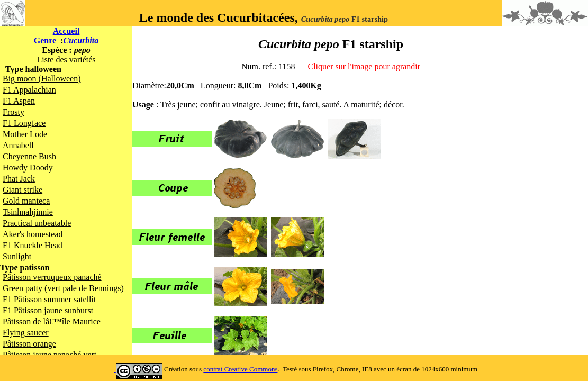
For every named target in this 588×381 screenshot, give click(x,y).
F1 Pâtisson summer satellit (49, 299)
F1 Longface (24, 123)
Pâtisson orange (29, 344)
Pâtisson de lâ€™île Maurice (52, 321)
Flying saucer (26, 333)
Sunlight (17, 256)
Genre (46, 40)
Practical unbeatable (37, 223)
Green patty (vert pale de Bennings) (63, 288)
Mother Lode (25, 134)
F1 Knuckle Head (33, 245)
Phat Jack (19, 179)
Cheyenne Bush (29, 156)
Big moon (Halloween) (42, 79)
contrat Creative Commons (240, 369)
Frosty (13, 112)
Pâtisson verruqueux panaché (52, 277)
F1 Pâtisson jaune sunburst (48, 310)
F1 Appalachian (29, 90)
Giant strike (22, 190)
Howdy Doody (28, 167)
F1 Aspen (19, 101)
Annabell (18, 145)
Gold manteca (26, 201)
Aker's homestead (33, 234)
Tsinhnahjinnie (28, 212)
